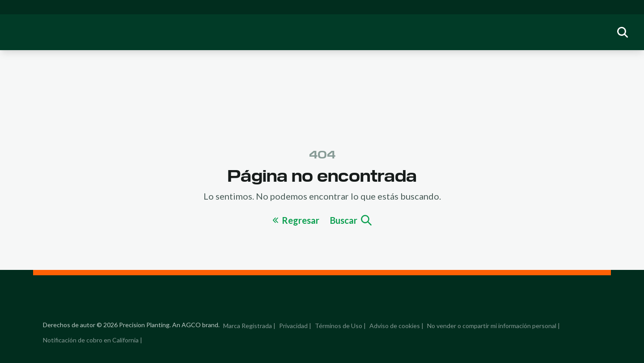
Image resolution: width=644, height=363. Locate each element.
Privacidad (293, 326)
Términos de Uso (339, 326)
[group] (623, 32)
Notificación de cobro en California (91, 340)
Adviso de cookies (395, 326)
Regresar (296, 220)
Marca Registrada (248, 326)
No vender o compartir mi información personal (492, 326)
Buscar (351, 220)
